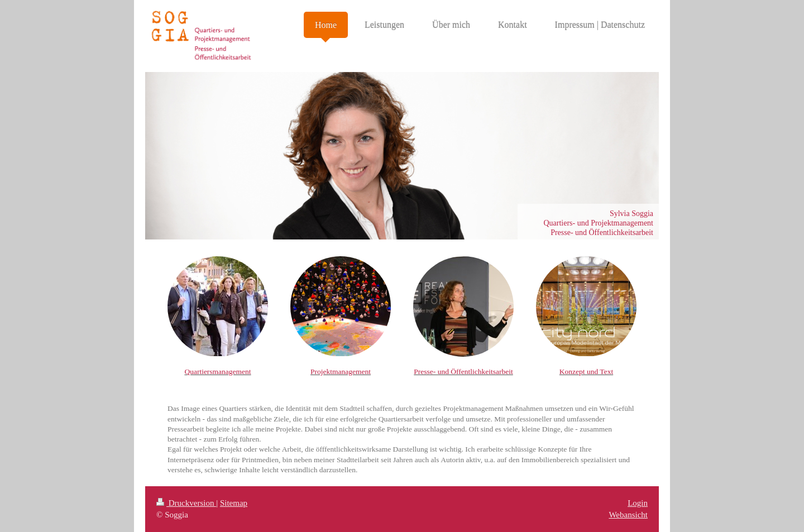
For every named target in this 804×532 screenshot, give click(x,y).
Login (638, 503)
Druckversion (186, 503)
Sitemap (234, 503)
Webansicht (628, 515)
